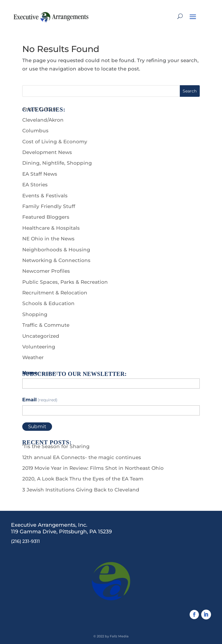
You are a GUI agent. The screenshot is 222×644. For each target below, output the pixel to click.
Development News (47, 152)
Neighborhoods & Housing (56, 250)
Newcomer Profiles (46, 271)
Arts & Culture (40, 109)
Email (40, 400)
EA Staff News (40, 174)
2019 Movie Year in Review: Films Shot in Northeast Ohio (93, 468)
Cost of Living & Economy (55, 142)
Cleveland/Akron (43, 120)
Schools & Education (48, 303)
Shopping (35, 314)
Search (190, 91)
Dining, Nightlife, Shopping (57, 163)
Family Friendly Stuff (49, 206)
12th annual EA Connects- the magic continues (82, 457)
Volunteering (39, 347)
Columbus (35, 131)
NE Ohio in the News (48, 239)
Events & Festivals (45, 196)
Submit (37, 426)
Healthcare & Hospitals (51, 228)
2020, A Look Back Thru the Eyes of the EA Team (83, 479)
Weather (33, 357)
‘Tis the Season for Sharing (56, 446)
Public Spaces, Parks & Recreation (65, 282)
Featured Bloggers (46, 217)
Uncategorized (41, 336)
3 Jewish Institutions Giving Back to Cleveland (81, 490)
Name (40, 373)
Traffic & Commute (46, 325)
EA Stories (35, 185)
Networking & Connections (56, 260)
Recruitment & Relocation (55, 293)
